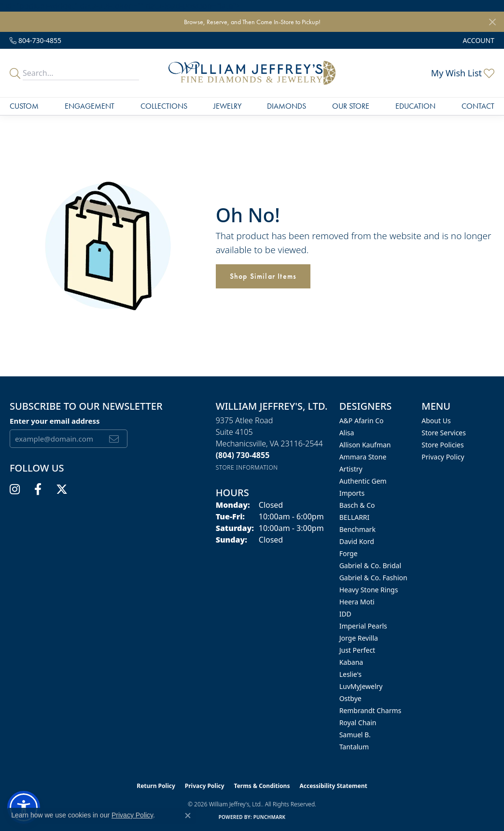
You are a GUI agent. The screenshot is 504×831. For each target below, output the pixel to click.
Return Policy (156, 786)
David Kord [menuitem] (357, 541)
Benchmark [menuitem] (357, 529)
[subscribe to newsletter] (114, 439)
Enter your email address (55, 421)
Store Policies (442, 445)
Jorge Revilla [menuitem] (359, 638)
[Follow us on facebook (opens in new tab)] (38, 489)
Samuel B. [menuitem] (355, 735)
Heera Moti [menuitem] (357, 602)
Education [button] (415, 106)
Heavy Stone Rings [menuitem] (369, 590)
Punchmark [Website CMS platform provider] (270, 817)
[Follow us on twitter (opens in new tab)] (62, 489)
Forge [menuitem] (349, 553)
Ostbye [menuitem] (350, 698)
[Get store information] (247, 467)
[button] (478, 40)
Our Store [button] (351, 106)
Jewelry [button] (227, 106)
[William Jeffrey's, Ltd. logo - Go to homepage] (252, 73)
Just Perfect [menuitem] (357, 650)
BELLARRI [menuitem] (355, 517)
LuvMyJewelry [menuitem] (361, 686)
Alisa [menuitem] (347, 433)
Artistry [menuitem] (351, 469)
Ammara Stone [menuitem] (363, 457)
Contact (478, 106)
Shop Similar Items (263, 276)
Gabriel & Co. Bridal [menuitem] (370, 566)
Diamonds (287, 106)
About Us (436, 421)
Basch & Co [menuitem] (357, 505)
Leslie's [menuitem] (350, 674)
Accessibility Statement (333, 786)
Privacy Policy (443, 457)
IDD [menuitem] (345, 614)
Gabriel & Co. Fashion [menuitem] (373, 578)
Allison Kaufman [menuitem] (365, 445)
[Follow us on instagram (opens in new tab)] (15, 489)
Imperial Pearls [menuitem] (363, 626)
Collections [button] (164, 106)
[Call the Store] (243, 455)
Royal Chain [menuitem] (358, 723)
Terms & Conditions (262, 786)
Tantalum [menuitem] (354, 747)
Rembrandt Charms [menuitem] (371, 710)
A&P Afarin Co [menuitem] (362, 421)
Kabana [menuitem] (351, 662)
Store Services (444, 433)
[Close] (492, 22)
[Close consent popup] (188, 816)
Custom (24, 106)
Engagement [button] (90, 106)
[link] (35, 40)
